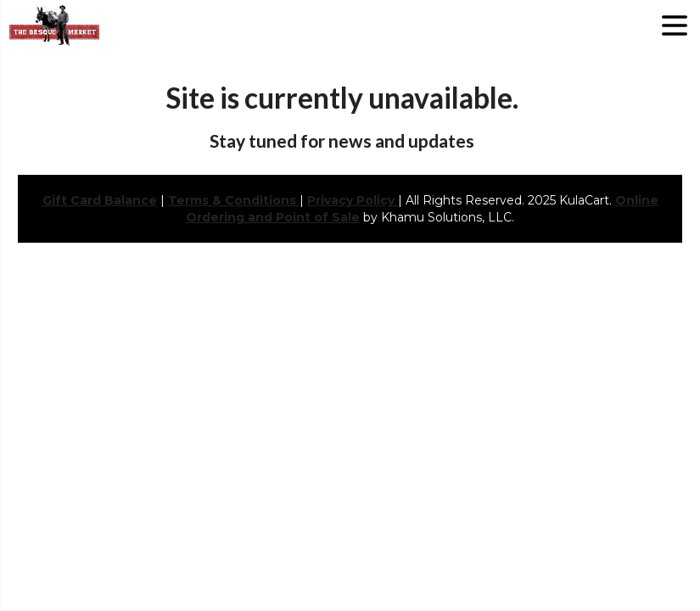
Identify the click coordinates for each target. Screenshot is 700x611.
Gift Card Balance (100, 200)
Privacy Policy (353, 200)
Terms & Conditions (234, 200)
